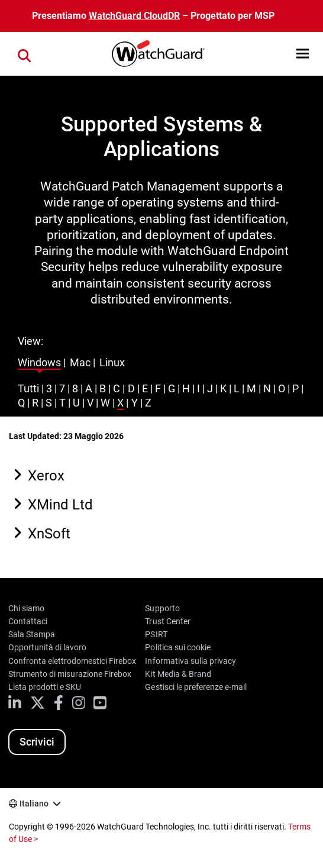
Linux (112, 362)
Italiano (34, 804)
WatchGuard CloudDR (134, 16)
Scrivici (37, 742)
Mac (80, 362)
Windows (39, 362)
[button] (303, 54)
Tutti (28, 388)
